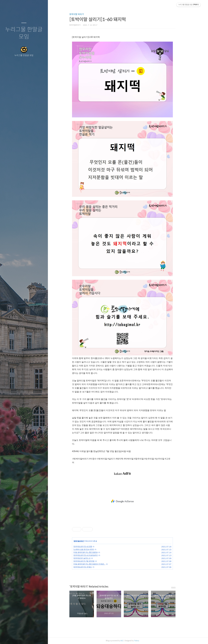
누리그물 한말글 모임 (24, 33)
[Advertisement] (128, 501)
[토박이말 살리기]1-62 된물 (88, 546)
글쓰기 (8, 639)
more (179, 587)
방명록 (19, 639)
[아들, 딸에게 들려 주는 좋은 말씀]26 (91, 552)
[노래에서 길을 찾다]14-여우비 (89, 549)
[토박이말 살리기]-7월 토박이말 (89, 561)
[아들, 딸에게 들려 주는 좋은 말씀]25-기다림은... (95, 564)
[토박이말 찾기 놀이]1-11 (87, 558)
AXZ (127, 641)
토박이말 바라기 (82, 14)
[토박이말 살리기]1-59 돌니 (88, 567)
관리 (40, 639)
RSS (29, 639)
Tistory (142, 641)
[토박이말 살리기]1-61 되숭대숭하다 (91, 555)
